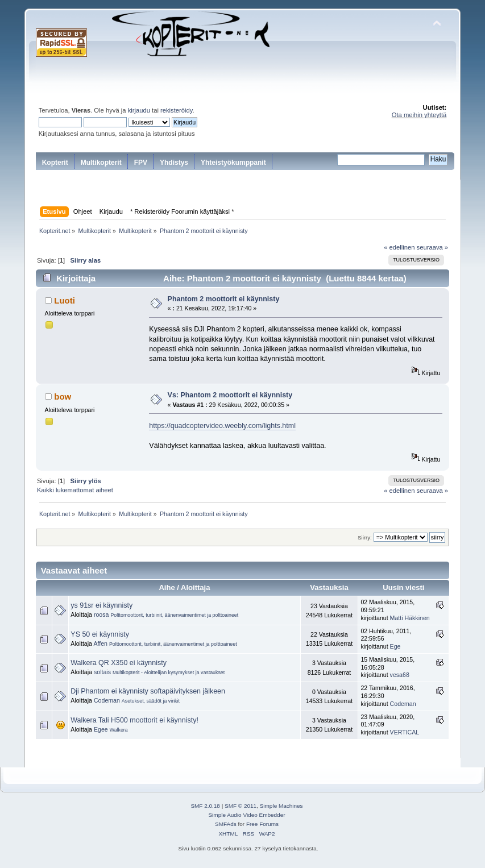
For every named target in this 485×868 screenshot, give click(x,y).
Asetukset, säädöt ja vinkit (151, 701)
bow (63, 396)
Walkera (119, 730)
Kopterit (55, 163)
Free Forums (262, 824)
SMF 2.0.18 (205, 806)
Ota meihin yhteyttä (419, 115)
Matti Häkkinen (410, 618)
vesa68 (400, 675)
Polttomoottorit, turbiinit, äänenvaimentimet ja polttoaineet (174, 615)
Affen (100, 643)
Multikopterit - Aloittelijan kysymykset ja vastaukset (169, 672)
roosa (101, 614)
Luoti (65, 300)
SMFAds (226, 824)
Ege (395, 646)
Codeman (107, 700)
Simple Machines (281, 806)
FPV (141, 163)
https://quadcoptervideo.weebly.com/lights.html (222, 426)
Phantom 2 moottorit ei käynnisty (224, 299)
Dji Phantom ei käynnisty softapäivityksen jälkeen (148, 691)
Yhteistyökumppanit (233, 163)
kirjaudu (139, 110)
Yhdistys (174, 163)
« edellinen (399, 247)
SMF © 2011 (241, 806)
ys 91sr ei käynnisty (101, 605)
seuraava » (433, 247)
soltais (102, 672)
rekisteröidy (177, 110)
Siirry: (364, 537)
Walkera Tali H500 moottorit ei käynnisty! (134, 720)
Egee (101, 729)
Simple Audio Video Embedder (246, 815)
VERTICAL (405, 732)
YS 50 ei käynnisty (100, 634)
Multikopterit (101, 163)
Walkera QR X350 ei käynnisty (119, 663)
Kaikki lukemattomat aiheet (75, 490)
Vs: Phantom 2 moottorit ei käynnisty (230, 395)
